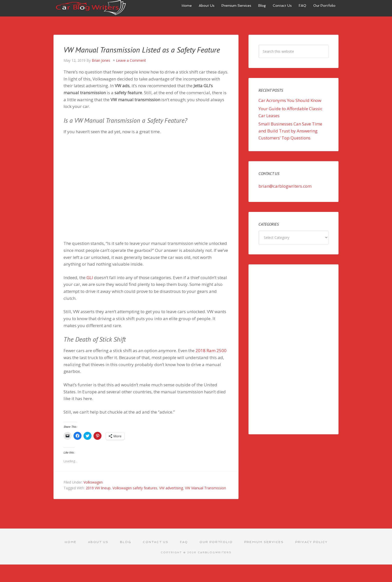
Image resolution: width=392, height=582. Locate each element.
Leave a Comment (131, 69)
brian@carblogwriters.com (285, 186)
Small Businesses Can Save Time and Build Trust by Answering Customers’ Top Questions (290, 131)
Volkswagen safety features (135, 497)
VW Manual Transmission (205, 497)
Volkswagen (93, 491)
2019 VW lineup (98, 497)
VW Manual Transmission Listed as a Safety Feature (142, 54)
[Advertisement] (293, 349)
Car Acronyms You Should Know (290, 100)
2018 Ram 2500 (211, 359)
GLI (90, 287)
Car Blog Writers (91, 7)
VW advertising (171, 497)
